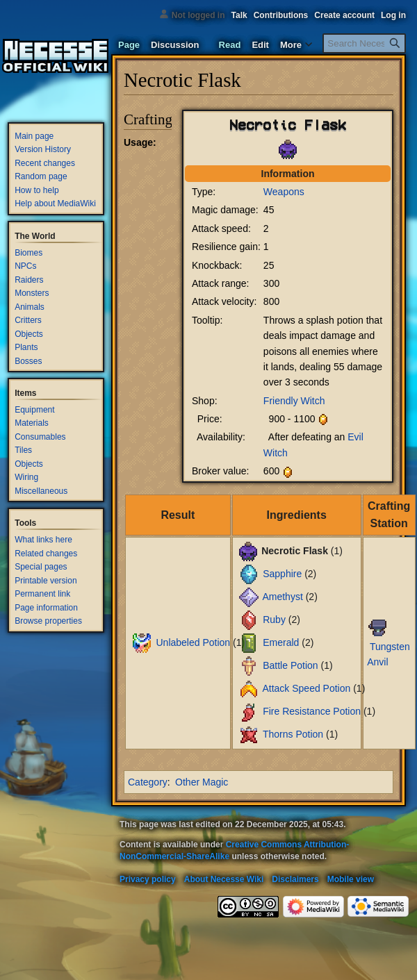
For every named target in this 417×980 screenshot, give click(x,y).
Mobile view (351, 879)
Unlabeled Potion (193, 642)
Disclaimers (295, 879)
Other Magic (202, 782)
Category (148, 782)
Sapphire (282, 574)
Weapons (284, 192)
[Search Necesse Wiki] (364, 43)
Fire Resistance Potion (312, 711)
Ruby (274, 620)
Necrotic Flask (288, 124)
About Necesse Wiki (224, 879)
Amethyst (282, 597)
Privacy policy (148, 879)
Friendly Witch (294, 401)
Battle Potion (290, 665)
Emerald (281, 642)
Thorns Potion (293, 734)
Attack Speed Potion (306, 688)
